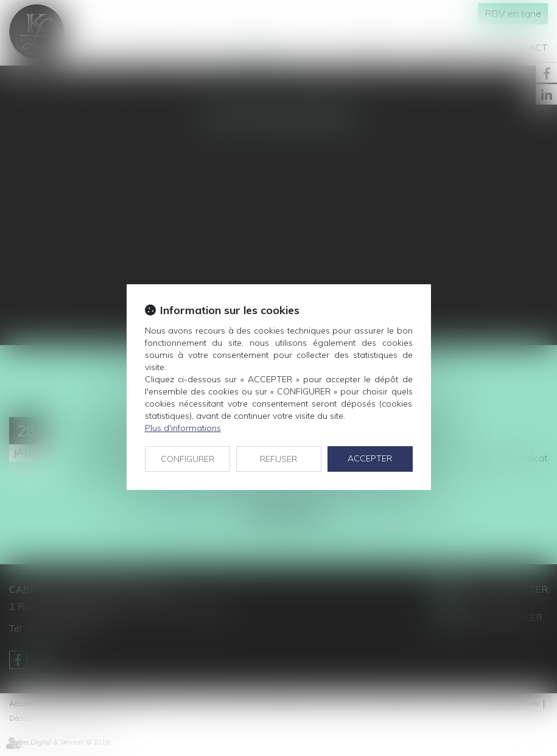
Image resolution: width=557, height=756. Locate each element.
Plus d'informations (183, 428)
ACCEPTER (370, 458)
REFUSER (278, 459)
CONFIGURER (187, 459)
